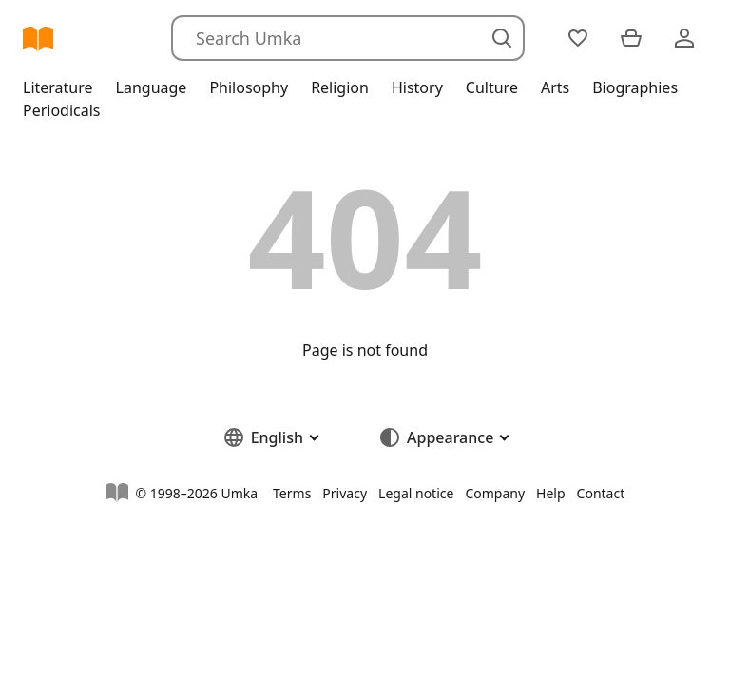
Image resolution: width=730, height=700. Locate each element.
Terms (292, 493)
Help (551, 493)
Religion (340, 87)
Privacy (345, 493)
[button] (270, 437)
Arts (555, 87)
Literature (58, 87)
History (417, 87)
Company (495, 493)
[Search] (348, 38)
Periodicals (62, 110)
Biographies (635, 87)
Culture (492, 87)
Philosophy (249, 87)
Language (152, 87)
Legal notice (416, 493)
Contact (601, 493)
